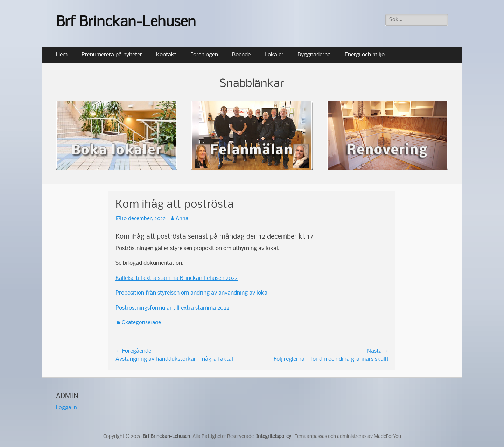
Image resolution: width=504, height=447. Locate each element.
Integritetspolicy (274, 437)
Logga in (66, 408)
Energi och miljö (365, 55)
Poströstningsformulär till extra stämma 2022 (172, 308)
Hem (62, 55)
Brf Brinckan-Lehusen (126, 23)
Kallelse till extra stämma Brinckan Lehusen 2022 (177, 278)
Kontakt (166, 55)
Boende (241, 55)
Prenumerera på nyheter (112, 55)
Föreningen (204, 55)
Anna (182, 219)
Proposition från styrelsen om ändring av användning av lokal (192, 293)
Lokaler (274, 55)
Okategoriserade (141, 323)
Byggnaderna (314, 55)
